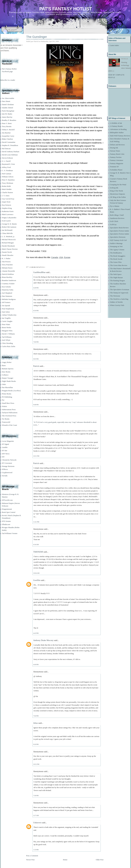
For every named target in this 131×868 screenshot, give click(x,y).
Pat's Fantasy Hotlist (65, 9)
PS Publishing (7, 397)
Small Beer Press (8, 403)
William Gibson (8, 177)
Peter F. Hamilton (8, 180)
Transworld (6, 422)
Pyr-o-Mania (115, 206)
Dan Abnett (6, 101)
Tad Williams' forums (10, 533)
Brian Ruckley (7, 277)
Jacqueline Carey (8, 136)
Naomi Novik (7, 252)
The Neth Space (116, 274)
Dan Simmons (7, 296)
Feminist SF (114, 167)
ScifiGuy (113, 224)
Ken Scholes (6, 287)
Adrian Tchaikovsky (9, 315)
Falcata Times (115, 151)
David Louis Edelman (10, 155)
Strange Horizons (8, 466)
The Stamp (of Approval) (119, 293)
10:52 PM (36, 764)
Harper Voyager (8, 378)
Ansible (5, 447)
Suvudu (5, 476)
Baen (4, 365)
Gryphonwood (7, 472)
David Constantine (9, 142)
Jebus (36, 723)
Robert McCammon (9, 227)
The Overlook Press (9, 416)
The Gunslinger (37, 37)
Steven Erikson (7, 158)
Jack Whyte (6, 340)
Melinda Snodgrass (9, 299)
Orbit (4, 384)
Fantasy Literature (117, 160)
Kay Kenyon (6, 205)
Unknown (37, 823)
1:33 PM (36, 850)
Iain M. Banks (7, 114)
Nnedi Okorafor (8, 255)
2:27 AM (36, 815)
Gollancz (5, 375)
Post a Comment (32, 856)
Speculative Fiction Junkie (120, 231)
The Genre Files (116, 262)
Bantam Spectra (8, 369)
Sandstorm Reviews (117, 218)
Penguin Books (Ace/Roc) (11, 391)
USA (61, 257)
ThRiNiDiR (38, 552)
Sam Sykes (6, 312)
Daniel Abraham (8, 104)
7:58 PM (36, 796)
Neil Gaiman (7, 174)
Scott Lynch (6, 221)
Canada (55, 257)
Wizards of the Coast (9, 425)
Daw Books (6, 372)
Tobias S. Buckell (8, 130)
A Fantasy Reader (116, 126)
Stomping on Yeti (116, 246)
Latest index (114, 45)
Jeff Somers (6, 302)
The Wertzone (115, 296)
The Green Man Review (119, 265)
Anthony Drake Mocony (43, 640)
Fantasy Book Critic (117, 154)
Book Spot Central (9, 512)
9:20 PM (36, 744)
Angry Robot (7, 362)
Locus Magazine (8, 441)
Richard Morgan (8, 243)
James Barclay (7, 117)
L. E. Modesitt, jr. (8, 236)
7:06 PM (36, 342)
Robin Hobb (6, 186)
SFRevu (5, 469)
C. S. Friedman (7, 170)
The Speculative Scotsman (120, 289)
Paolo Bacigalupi (8, 111)
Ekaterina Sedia (8, 290)
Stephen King (7, 208)
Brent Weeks (6, 327)
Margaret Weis (7, 331)
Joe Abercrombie (8, 98)
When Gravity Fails (117, 305)
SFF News (6, 454)
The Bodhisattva (116, 253)
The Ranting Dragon (117, 281)
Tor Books (6, 419)
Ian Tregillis (6, 318)
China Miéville (7, 233)
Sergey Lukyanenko (9, 218)
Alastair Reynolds (8, 271)
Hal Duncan (6, 149)
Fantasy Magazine (117, 163)
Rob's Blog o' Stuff (117, 215)
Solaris (4, 406)
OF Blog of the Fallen (118, 197)
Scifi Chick (114, 221)
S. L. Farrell (6, 161)
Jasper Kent (6, 202)
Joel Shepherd (7, 293)
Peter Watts (6, 324)
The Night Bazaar (116, 277)
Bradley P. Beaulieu (9, 120)
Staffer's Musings (116, 243)
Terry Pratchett (7, 265)
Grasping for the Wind (118, 185)
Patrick (36, 366)
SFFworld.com (7, 500)
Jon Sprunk (6, 306)
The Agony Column (117, 250)
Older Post (100, 860)
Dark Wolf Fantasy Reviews (120, 136)
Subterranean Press (9, 409)
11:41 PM (36, 522)
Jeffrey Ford (6, 167)
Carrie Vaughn (7, 321)
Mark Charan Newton (10, 249)
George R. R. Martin (9, 224)
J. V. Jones (6, 196)
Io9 (3, 457)
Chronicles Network (9, 460)
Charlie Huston (7, 192)
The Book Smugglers (118, 256)
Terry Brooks (7, 126)
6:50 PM (36, 311)
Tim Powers (6, 262)
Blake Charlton (7, 139)
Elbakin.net (6, 524)
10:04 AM (36, 573)
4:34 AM (36, 544)
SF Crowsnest (7, 463)
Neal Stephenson (8, 309)
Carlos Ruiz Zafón (9, 346)
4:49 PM (36, 664)
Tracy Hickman (8, 183)
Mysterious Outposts (117, 194)
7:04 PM (36, 716)
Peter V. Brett (7, 123)
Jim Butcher (6, 133)
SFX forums (6, 521)
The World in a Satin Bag (119, 299)
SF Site (5, 451)
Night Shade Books (9, 381)
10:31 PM (36, 456)
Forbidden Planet (116, 170)
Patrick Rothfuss (8, 274)
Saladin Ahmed (7, 108)
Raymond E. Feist (8, 164)
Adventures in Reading (118, 129)
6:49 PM (36, 288)
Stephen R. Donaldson (10, 145)
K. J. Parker (6, 258)
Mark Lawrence (8, 214)
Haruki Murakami (8, 246)
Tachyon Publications (10, 413)
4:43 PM (36, 633)
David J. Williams (8, 334)
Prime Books (7, 394)
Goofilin (37, 580)
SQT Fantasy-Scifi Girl (118, 240)
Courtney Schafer (8, 284)
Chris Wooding (7, 343)
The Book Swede (116, 259)
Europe (67, 257)
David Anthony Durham (11, 152)
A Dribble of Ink (116, 123)
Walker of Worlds (116, 302)
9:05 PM (36, 359)
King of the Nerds (117, 191)
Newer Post (30, 860)
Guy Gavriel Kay (8, 199)
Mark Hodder (7, 189)
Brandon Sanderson (9, 280)
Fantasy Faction (116, 157)
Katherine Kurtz (8, 211)
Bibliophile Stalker (117, 132)
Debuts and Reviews (117, 145)
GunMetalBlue (39, 272)
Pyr (3, 400)
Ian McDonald (7, 230)
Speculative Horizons (118, 237)
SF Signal (5, 444)
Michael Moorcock (9, 240)
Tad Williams (7, 337)
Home (65, 860)
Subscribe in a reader (8, 80)
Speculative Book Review (119, 228)
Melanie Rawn (7, 268)
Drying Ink (114, 148)
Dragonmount (7, 509)
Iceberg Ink (114, 188)
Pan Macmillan (7, 387)
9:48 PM (36, 405)
